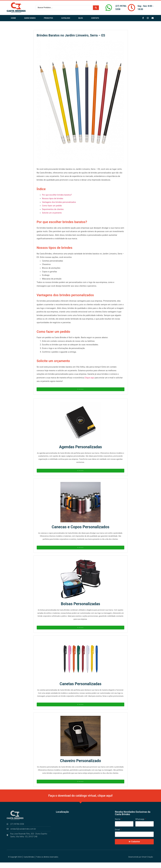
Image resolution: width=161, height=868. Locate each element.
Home (13, 18)
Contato (95, 18)
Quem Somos (30, 18)
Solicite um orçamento (52, 213)
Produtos (48, 18)
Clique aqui (89, 378)
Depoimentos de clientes (53, 209)
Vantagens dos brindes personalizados (59, 202)
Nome (118, 825)
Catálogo (66, 18)
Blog (81, 18)
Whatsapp (140, 825)
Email (118, 835)
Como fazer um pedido (52, 206)
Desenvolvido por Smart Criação (141, 862)
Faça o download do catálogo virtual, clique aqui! (81, 801)
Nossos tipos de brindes (53, 198)
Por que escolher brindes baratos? (57, 195)
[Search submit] (96, 8)
